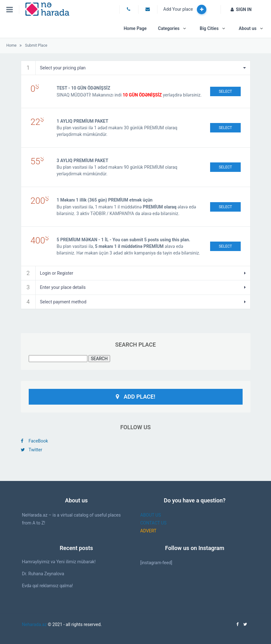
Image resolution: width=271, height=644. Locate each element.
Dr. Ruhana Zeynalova (43, 574)
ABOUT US (151, 515)
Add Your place (185, 9)
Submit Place (36, 45)
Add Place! (135, 397)
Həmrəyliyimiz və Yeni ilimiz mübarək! (59, 562)
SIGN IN (241, 9)
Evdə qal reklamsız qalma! (48, 586)
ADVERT (148, 531)
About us (248, 28)
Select (225, 91)
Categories (169, 28)
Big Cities (209, 28)
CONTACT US (153, 523)
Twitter (32, 450)
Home (11, 45)
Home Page (135, 28)
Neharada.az (35, 624)
